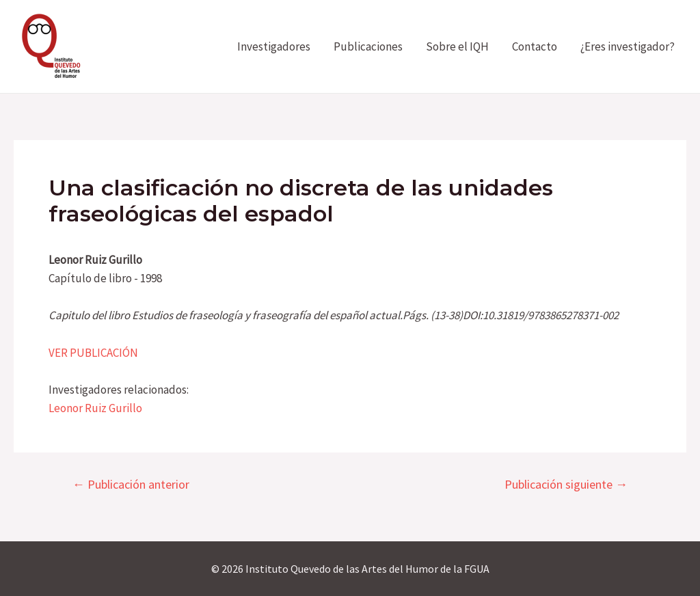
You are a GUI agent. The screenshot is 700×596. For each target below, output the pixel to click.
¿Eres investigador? (628, 46)
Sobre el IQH (457, 46)
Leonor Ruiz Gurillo (95, 408)
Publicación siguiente (566, 485)
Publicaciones (368, 46)
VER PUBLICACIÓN (93, 353)
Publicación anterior (131, 485)
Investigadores (274, 46)
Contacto (535, 46)
